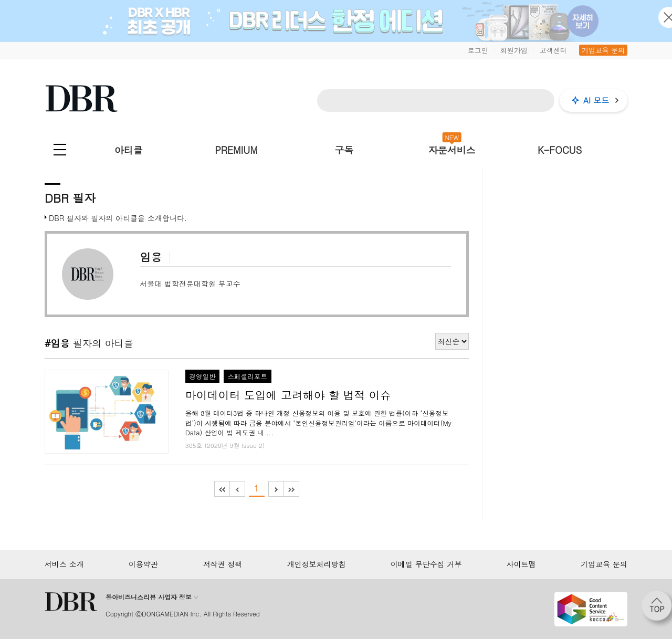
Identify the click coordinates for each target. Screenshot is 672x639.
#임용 (59, 343)
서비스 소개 (64, 564)
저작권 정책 (223, 564)
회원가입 (514, 50)
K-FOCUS (560, 150)
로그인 (478, 50)
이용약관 (143, 564)
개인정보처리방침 (317, 564)
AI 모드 (596, 100)
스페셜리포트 (247, 376)
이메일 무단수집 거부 (426, 564)
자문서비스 (452, 150)
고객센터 (553, 50)
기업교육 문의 (603, 50)
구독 (344, 150)
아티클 (129, 150)
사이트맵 (521, 564)
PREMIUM (236, 150)
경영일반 (202, 376)
